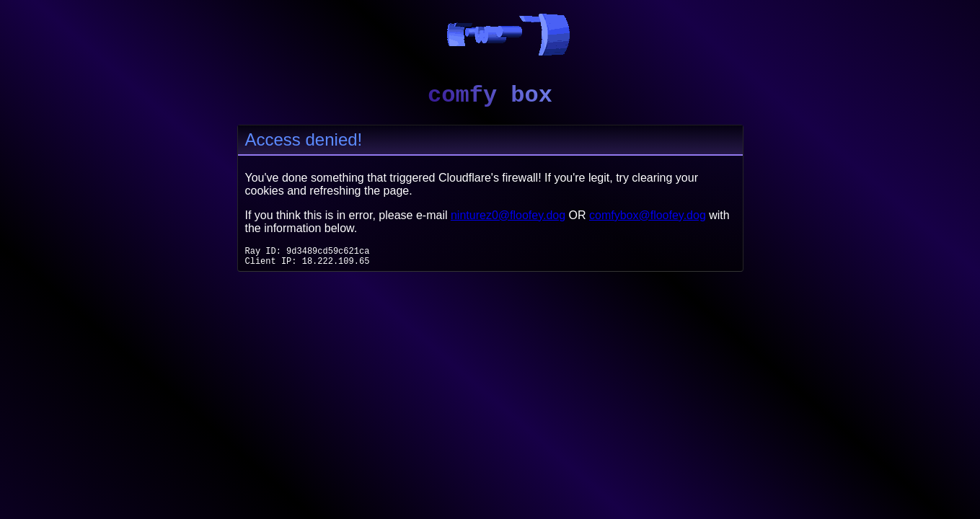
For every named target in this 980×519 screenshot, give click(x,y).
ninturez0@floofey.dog (508, 215)
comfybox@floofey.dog (648, 215)
